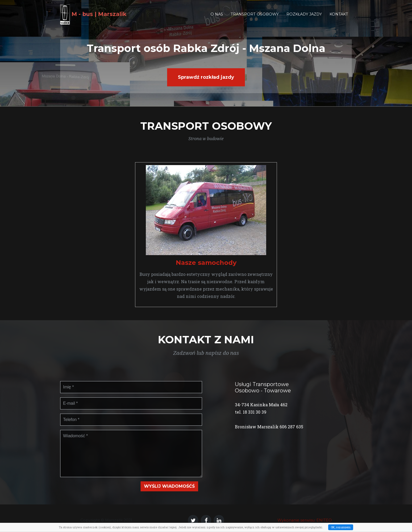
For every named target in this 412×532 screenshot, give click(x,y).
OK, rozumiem (341, 527)
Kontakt (339, 18)
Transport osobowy (255, 18)
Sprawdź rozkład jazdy (206, 77)
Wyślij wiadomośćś (169, 486)
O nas (217, 18)
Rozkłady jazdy (304, 18)
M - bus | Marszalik (98, 18)
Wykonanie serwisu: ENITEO (305, 520)
